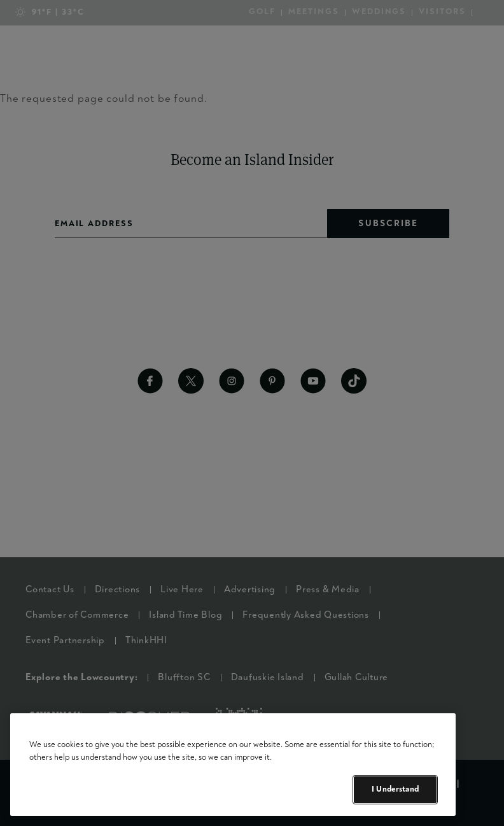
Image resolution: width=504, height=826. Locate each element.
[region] (233, 765)
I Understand (395, 789)
